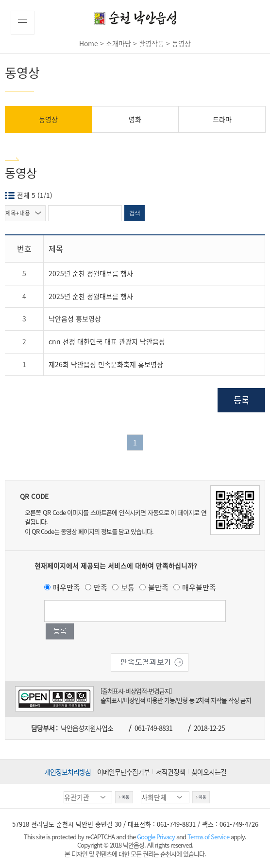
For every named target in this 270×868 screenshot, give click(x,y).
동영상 (48, 119)
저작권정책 (170, 772)
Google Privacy (157, 837)
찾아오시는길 (209, 772)
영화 (135, 119)
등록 (241, 400)
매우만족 (67, 587)
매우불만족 (199, 587)
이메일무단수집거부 (123, 772)
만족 (101, 587)
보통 (128, 587)
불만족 (158, 587)
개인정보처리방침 (67, 772)
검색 (135, 213)
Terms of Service (208, 837)
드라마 (222, 119)
